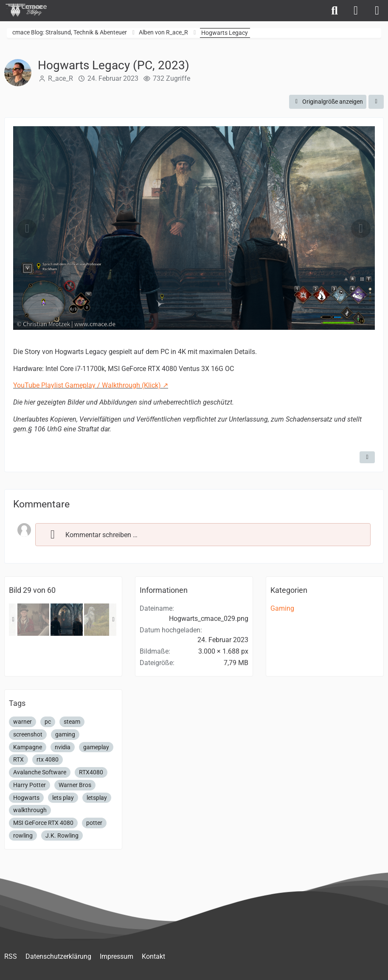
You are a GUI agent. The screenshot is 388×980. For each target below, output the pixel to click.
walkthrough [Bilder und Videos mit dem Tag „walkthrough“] (30, 810)
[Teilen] (376, 102)
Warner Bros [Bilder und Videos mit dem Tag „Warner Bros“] (75, 785)
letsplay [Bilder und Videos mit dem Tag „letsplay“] (97, 798)
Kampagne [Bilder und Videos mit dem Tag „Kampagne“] (28, 747)
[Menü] (377, 11)
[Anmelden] (356, 11)
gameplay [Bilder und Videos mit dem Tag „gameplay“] (96, 747)
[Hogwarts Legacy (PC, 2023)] (33, 620)
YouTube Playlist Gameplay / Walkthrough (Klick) (87, 385)
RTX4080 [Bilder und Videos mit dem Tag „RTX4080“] (91, 772)
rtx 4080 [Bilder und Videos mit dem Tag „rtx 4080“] (48, 759)
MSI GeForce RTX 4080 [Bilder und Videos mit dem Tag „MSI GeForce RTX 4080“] (43, 823)
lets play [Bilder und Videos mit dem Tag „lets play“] (63, 798)
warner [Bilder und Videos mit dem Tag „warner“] (22, 722)
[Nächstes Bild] (361, 229)
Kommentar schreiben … (91, 535)
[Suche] (335, 11)
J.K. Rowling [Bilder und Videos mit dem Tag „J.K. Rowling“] (62, 836)
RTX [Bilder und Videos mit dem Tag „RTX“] (18, 759)
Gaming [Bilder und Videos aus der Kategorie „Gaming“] (282, 608)
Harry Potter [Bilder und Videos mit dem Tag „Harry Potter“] (30, 785)
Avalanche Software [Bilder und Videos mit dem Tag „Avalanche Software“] (40, 772)
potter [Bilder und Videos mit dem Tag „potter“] (94, 823)
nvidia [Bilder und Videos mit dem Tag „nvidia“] (63, 747)
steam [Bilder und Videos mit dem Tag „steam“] (72, 722)
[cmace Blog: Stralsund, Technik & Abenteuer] (32, 10)
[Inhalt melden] (367, 457)
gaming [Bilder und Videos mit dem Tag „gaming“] (65, 734)
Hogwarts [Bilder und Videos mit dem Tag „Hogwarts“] (26, 798)
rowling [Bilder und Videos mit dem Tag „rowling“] (23, 836)
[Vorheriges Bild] (27, 229)
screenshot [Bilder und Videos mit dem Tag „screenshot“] (28, 734)
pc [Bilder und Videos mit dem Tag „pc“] (48, 722)
